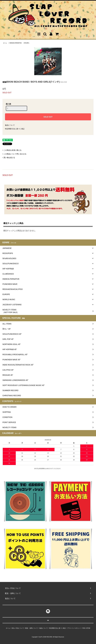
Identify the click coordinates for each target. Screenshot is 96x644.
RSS (84, 628)
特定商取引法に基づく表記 (15, 129)
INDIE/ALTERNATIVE (15, 43)
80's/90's (27, 43)
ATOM (88, 628)
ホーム (5, 43)
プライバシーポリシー (74, 628)
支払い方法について (18, 628)
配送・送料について (32, 628)
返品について (10, 125)
